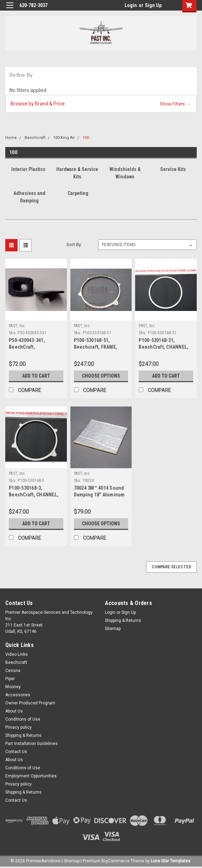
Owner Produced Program (30, 703)
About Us (14, 711)
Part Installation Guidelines (31, 744)
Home (11, 138)
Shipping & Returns (123, 621)
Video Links (17, 654)
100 (86, 138)
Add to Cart (36, 376)
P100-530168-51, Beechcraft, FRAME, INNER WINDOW (96, 347)
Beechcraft (35, 138)
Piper (10, 679)
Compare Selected (171, 567)
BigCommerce (115, 861)
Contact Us (16, 752)
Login (131, 5)
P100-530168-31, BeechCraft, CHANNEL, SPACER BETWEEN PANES (166, 347)
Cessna (13, 671)
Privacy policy (18, 727)
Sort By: (74, 244)
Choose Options (101, 376)
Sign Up (153, 5)
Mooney (13, 687)
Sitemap (113, 629)
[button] (101, 104)
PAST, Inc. (17, 326)
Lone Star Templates (171, 861)
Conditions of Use (23, 719)
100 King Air (64, 138)
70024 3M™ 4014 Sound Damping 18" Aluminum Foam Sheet (99, 495)
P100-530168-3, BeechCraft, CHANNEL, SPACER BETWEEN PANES (36, 495)
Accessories (18, 695)
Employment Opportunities (31, 776)
